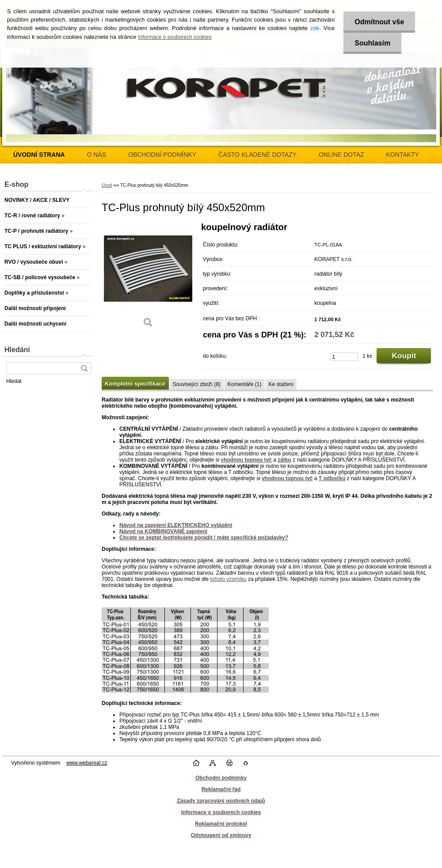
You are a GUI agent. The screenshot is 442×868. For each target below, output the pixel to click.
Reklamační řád (221, 789)
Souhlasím (372, 43)
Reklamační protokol (221, 824)
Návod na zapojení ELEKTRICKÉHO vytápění (176, 525)
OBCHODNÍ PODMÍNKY (162, 155)
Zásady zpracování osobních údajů (221, 801)
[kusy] (344, 357)
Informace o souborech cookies (175, 37)
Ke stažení (281, 384)
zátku (284, 460)
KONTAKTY (403, 155)
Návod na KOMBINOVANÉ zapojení (163, 531)
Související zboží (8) (197, 384)
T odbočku (332, 478)
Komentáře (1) (245, 384)
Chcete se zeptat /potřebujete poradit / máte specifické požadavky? (204, 538)
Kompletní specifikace (135, 384)
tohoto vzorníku (228, 579)
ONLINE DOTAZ (341, 155)
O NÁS (97, 155)
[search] (84, 368)
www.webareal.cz (87, 763)
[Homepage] (39, 155)
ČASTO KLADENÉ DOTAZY (257, 155)
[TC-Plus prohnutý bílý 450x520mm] (148, 278)
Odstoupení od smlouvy (221, 835)
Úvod (107, 185)
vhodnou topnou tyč (246, 460)
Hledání (17, 350)
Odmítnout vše (379, 22)
